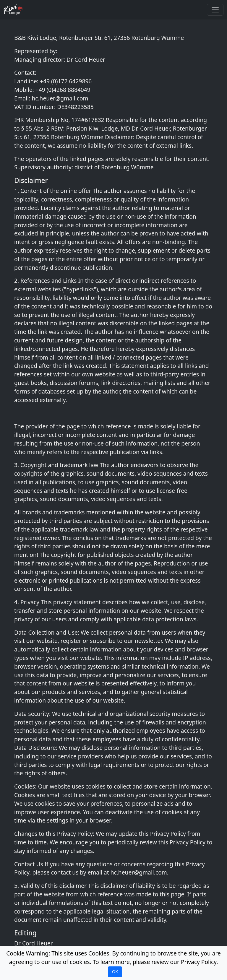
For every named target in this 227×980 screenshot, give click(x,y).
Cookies (99, 953)
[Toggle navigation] (215, 10)
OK (115, 972)
